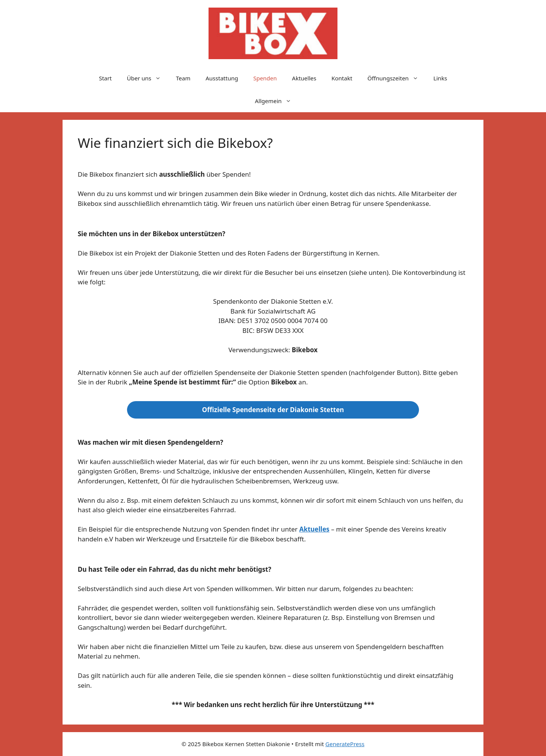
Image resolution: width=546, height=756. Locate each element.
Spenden (265, 78)
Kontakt (342, 78)
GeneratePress (345, 744)
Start (105, 78)
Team (183, 78)
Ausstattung (222, 78)
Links (440, 78)
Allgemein (277, 101)
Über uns (148, 78)
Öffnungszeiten (397, 78)
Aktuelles (304, 78)
